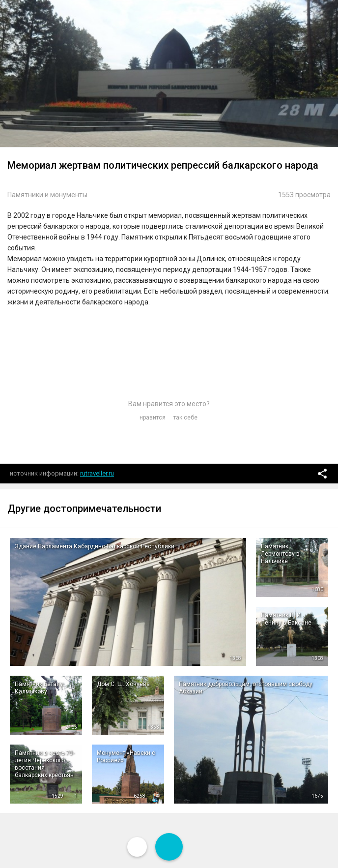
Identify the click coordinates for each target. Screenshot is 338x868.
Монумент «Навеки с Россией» (126, 757)
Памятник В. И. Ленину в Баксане (286, 619)
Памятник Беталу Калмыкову (39, 688)
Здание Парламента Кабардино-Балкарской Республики (95, 546)
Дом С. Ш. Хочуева (123, 684)
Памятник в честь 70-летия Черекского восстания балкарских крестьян (44, 764)
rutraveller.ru (97, 473)
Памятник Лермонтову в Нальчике (280, 554)
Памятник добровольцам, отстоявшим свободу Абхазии (246, 688)
